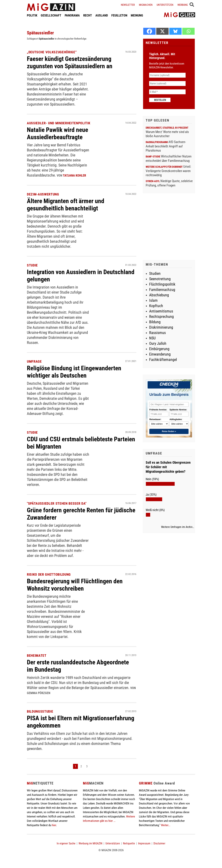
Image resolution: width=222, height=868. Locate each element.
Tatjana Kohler (74, 175)
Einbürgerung (159, 349)
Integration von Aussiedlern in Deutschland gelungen (67, 275)
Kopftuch (156, 306)
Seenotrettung (160, 279)
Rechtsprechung (161, 317)
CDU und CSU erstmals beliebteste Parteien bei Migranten (73, 442)
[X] (162, 31)
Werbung (183, 5)
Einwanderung (160, 354)
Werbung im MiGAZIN (90, 842)
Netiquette (129, 842)
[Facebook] (149, 31)
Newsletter (128, 5)
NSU (152, 338)
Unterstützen (165, 5)
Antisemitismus (161, 311)
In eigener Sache (66, 842)
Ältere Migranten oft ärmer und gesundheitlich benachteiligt (68, 204)
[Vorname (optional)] (167, 75)
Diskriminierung (161, 327)
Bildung (155, 322)
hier (54, 824)
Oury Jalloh (158, 343)
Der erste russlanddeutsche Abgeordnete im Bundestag (81, 665)
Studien (155, 274)
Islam (153, 300)
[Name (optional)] (167, 84)
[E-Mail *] (167, 92)
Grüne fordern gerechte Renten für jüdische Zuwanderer (72, 513)
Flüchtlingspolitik (162, 284)
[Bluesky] (175, 31)
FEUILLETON (119, 16)
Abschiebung (159, 295)
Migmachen (146, 5)
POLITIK (32, 16)
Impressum (144, 842)
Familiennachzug (162, 290)
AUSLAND (102, 16)
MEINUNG (137, 16)
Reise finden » (169, 431)
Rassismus (157, 333)
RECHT (88, 16)
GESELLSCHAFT (51, 16)
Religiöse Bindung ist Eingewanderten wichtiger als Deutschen (77, 371)
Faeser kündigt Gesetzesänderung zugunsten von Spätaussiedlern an (72, 62)
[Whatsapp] (188, 31)
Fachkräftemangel (163, 360)
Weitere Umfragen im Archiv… (178, 527)
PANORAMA (72, 16)
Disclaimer (159, 842)
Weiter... (166, 824)
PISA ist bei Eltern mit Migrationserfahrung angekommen (73, 721)
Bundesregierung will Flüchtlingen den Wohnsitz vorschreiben (78, 584)
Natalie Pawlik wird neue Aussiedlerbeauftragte (60, 133)
